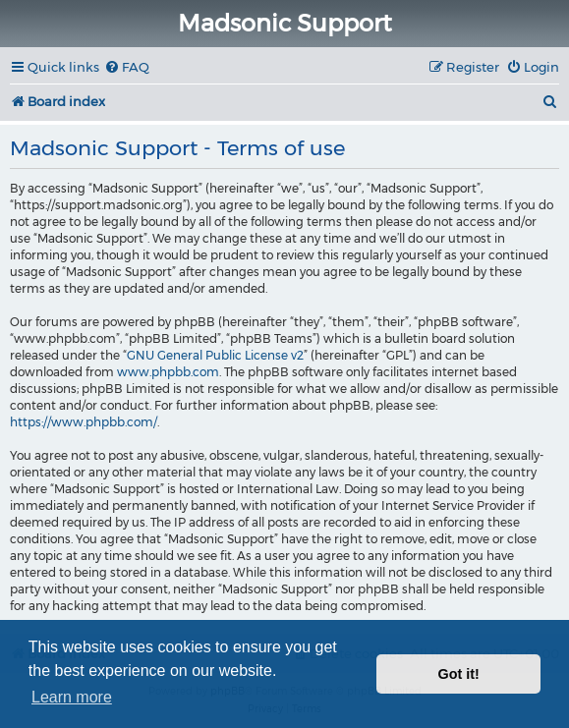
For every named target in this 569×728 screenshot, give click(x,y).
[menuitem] (127, 67)
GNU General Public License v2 (215, 355)
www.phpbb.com (168, 372)
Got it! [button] (459, 674)
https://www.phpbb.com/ (84, 422)
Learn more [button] (72, 697)
